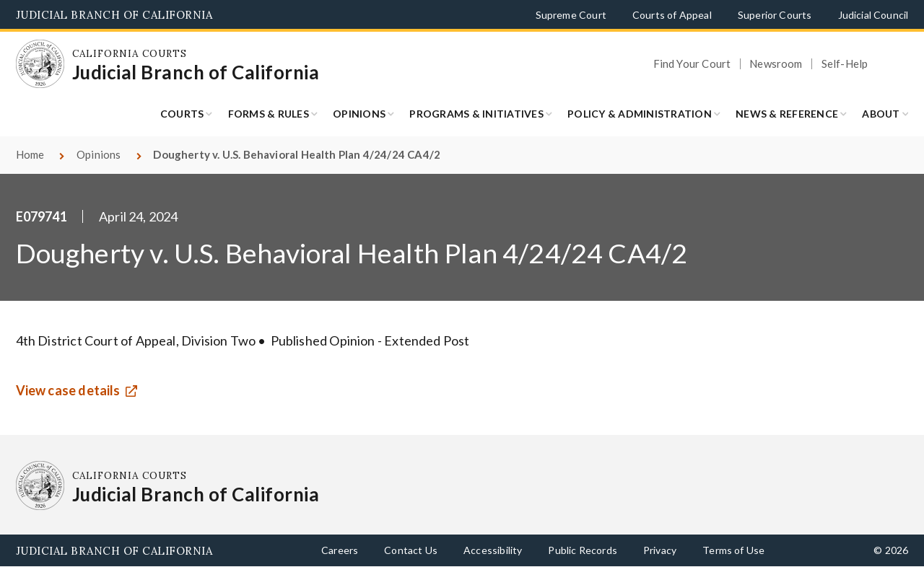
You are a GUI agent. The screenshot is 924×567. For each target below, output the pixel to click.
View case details (68, 391)
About (881, 114)
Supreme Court (571, 15)
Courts (182, 114)
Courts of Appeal (672, 15)
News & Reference (787, 114)
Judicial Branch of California (114, 15)
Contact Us (411, 550)
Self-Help (845, 64)
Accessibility (493, 550)
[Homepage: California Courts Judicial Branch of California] (40, 64)
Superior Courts (775, 15)
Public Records (583, 550)
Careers (340, 550)
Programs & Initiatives (476, 114)
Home (30, 154)
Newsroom (776, 64)
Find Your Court (692, 64)
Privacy (660, 550)
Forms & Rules (269, 114)
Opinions (359, 114)
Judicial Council (873, 15)
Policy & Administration (640, 114)
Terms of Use (733, 550)
